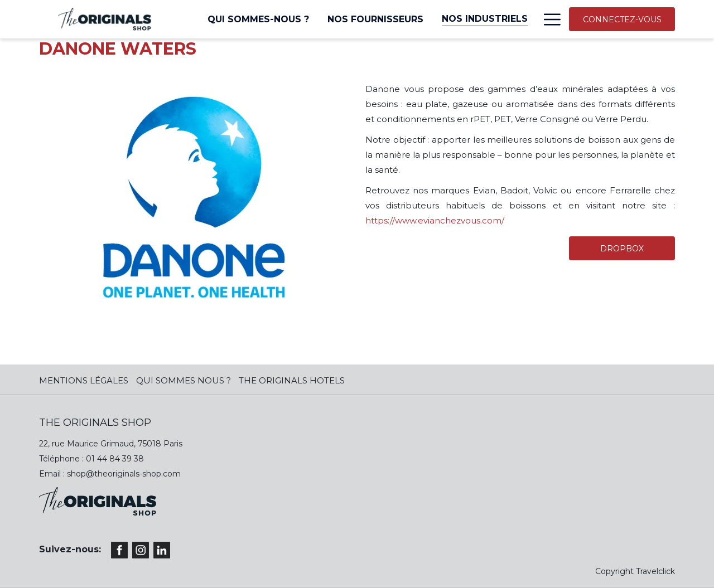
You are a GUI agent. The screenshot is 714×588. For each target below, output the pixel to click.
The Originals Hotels (292, 380)
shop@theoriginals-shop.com (124, 474)
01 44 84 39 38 (115, 459)
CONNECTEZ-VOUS (622, 20)
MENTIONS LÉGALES (84, 380)
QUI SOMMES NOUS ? (184, 380)
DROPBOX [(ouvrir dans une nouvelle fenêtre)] (622, 249)
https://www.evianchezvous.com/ (435, 220)
